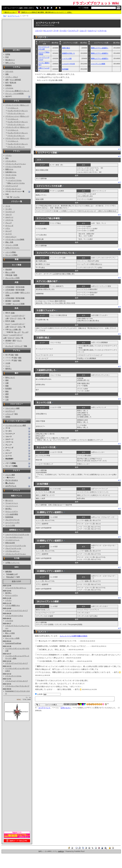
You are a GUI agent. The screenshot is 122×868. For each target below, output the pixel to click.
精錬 (7, 386)
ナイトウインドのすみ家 (44, 48)
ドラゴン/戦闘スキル (13, 605)
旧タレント (25, 105)
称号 (7, 83)
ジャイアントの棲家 (98, 64)
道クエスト (9, 500)
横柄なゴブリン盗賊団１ (100, 48)
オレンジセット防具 (12, 278)
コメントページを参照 (68, 636)
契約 (7, 158)
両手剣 (18, 287)
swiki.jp (61, 851)
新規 (26, 8)
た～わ (25, 332)
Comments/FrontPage (13, 643)
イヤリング (18, 346)
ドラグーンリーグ (12, 186)
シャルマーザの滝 (68, 64)
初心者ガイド (10, 60)
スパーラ (9, 234)
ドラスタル (9, 88)
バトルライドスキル (14, 180)
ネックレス (9, 346)
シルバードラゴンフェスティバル (17, 535)
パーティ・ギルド (12, 77)
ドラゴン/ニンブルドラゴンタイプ (17, 686)
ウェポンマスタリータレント (18, 111)
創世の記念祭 (10, 543)
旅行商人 (9, 509)
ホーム (7, 8)
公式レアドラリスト (12, 248)
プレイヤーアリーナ (12, 520)
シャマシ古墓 (67, 59)
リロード (15, 8)
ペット (8, 366)
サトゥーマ (48, 31)
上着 (7, 318)
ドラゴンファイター (12, 105)
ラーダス (9, 209)
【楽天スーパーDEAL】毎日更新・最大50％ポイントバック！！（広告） (47, 12)
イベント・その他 (12, 245)
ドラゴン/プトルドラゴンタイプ (16, 663)
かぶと (8, 316)
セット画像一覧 (15, 329)
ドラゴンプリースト (12, 138)
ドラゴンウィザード (12, 127)
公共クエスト (66, 708)
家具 (16, 414)
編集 (21, 8)
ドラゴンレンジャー (12, 116)
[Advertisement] (17, 33)
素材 (7, 380)
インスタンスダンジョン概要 (16, 425)
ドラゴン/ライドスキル (13, 676)
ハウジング (9, 414)
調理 (7, 394)
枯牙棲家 (65, 69)
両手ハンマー (25, 293)
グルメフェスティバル (13, 548)
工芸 (7, 400)
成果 (7, 80)
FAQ (7, 57)
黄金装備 (9, 269)
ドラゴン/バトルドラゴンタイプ (16, 611)
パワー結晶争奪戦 (12, 514)
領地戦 (8, 417)
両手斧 (18, 290)
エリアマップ (10, 411)
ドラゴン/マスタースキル (14, 616)
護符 (14, 341)
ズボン (20, 318)
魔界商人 (9, 369)
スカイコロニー (11, 237)
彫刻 (7, 397)
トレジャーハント (12, 506)
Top (5, 16)
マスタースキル (11, 175)
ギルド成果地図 (15, 80)
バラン (8, 228)
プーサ (8, 206)
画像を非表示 (82, 636)
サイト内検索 (83, 8)
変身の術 (13, 83)
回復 (12, 355)
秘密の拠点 (66, 48)
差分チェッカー (10, 12)
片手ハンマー (10, 293)
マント (19, 341)
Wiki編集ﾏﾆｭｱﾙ (12, 574)
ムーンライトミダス (12, 522)
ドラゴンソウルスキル (13, 167)
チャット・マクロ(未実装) (15, 94)
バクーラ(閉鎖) (11, 252)
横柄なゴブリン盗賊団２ (100, 53)
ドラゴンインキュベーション (16, 164)
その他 (8, 363)
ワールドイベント (12, 503)
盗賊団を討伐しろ (68, 53)
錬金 (7, 391)
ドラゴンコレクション (13, 189)
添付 (31, 8)
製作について (10, 378)
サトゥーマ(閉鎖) (11, 255)
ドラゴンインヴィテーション (16, 554)
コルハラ (9, 214)
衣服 (11, 275)
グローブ (13, 318)
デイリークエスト (12, 480)
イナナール (9, 220)
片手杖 (8, 298)
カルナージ (9, 217)
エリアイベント (14, 16)
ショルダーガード (18, 316)
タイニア (9, 231)
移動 (7, 74)
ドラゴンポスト (11, 161)
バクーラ (38, 31)
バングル (16, 197)
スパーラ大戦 (10, 525)
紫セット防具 (10, 272)
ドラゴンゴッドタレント (16, 113)
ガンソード (17, 304)
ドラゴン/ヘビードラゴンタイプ (16, 681)
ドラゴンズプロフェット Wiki (96, 3)
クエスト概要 (10, 475)
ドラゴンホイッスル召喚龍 (15, 239)
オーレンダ (9, 226)
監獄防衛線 (9, 517)
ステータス (9, 71)
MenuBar (10, 577)
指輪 (25, 346)
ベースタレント (13, 108)
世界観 (8, 54)
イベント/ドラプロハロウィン (16, 588)
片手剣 (8, 287)
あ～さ (17, 332)
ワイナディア (10, 212)
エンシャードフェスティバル (16, 546)
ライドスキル (10, 178)
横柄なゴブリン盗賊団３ (100, 59)
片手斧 (8, 290)
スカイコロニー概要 (12, 408)
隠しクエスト (10, 483)
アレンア (9, 223)
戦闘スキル (9, 169)
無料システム (10, 63)
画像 (12, 287)
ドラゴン (9, 155)
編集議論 (9, 571)
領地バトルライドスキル (16, 183)
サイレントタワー (12, 512)
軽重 (15, 275)
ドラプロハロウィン (12, 551)
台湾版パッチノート (12, 563)
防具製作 (9, 388)
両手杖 (18, 298)
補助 (17, 355)
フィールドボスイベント (14, 537)
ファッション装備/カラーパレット (17, 91)
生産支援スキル (11, 172)
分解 (7, 383)
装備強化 (9, 85)
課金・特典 (9, 242)
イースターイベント (12, 540)
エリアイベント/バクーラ (48, 23)
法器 (14, 301)
